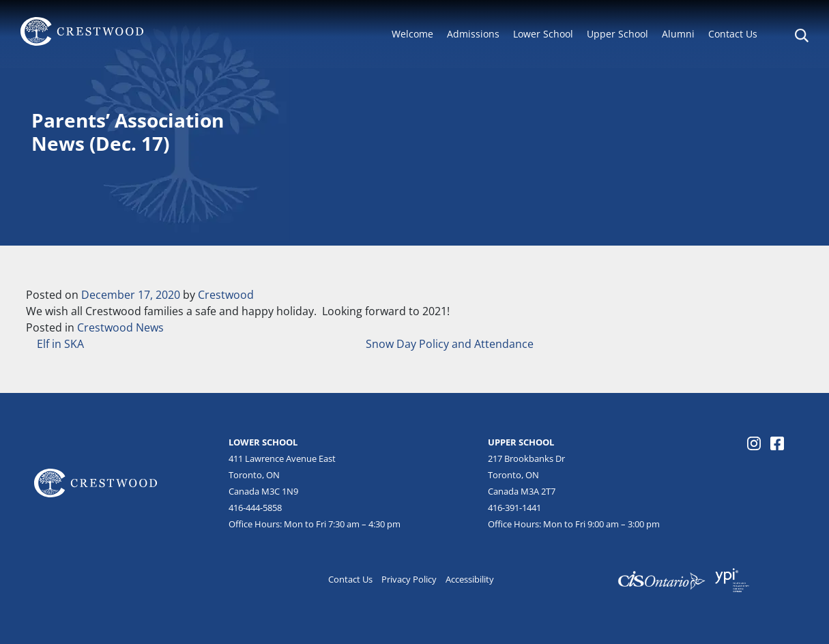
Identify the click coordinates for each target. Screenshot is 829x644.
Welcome (412, 34)
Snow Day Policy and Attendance (451, 344)
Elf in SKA (59, 344)
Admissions (473, 34)
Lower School (543, 34)
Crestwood (226, 295)
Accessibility (470, 579)
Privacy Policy (409, 579)
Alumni (678, 34)
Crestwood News (120, 327)
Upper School (617, 34)
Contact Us (733, 34)
